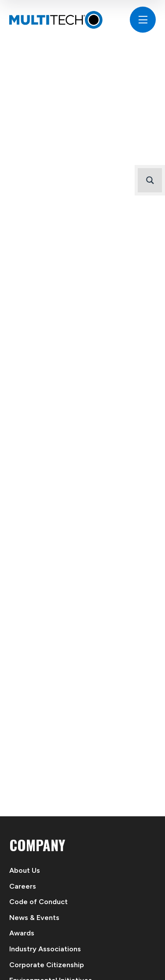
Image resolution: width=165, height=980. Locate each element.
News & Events (34, 918)
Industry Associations (45, 949)
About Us (25, 870)
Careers (23, 886)
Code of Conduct (38, 902)
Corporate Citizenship (47, 965)
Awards (22, 933)
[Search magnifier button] (150, 180)
